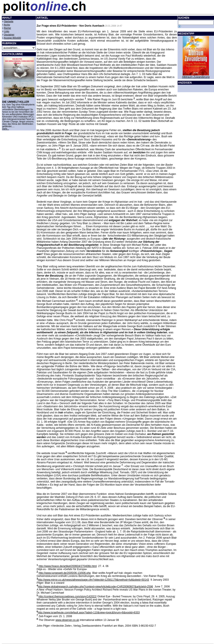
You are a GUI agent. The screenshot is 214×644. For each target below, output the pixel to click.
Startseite (9, 21)
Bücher (8, 28)
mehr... (6, 129)
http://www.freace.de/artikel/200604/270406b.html (68, 566)
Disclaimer (9, 35)
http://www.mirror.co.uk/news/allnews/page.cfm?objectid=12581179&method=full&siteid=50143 (94, 580)
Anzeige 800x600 (12, 38)
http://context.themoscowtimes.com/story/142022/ (67, 596)
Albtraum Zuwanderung (196, 77)
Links (7, 31)
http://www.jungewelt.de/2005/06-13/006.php (65, 573)
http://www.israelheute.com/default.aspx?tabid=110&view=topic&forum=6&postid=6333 (89, 613)
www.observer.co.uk (67, 620)
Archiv (7, 25)
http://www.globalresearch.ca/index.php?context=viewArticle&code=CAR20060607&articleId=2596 (96, 587)
